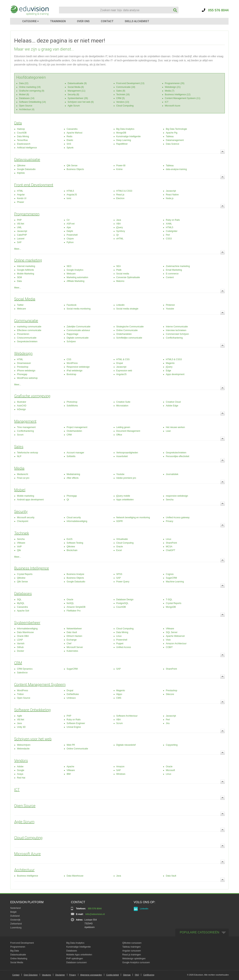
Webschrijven (24, 745)
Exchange (72, 640)
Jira (168, 723)
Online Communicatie (127, 330)
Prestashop (23, 367)
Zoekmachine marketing (178, 266)
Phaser (21, 202)
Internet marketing (26, 266)
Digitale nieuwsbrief (126, 745)
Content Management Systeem (40, 685)
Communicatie (26, 321)
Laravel (21, 239)
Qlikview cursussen (132, 943)
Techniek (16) (123, 95)
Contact (16, 975)
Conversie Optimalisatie (128, 277)
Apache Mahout (75, 133)
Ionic (69, 198)
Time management (26, 427)
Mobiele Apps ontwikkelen (79, 955)
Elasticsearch (24, 144)
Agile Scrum (74, 106)
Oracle (120, 547)
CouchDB (22, 133)
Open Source (26, 106)
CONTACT (107, 21)
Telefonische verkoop (28, 453)
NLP (19, 456)
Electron (120, 198)
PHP (19, 220)
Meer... (18, 249)
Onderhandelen (124, 334)
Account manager (75, 453)
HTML (20, 191)
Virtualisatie (122, 539)
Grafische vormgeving (32, 396)
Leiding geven (123, 427)
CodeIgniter (172, 231)
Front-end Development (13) (130, 83)
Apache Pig (172, 133)
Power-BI (121, 166)
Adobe (20, 767)
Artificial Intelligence (27, 148)
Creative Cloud (173, 402)
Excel (119, 550)
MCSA (169, 547)
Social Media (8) (76, 87)
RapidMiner (122, 144)
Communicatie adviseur (78, 330)
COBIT (169, 647)
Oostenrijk (15, 920)
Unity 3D (21, 727)
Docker (21, 651)
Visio (168, 640)
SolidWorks (72, 406)
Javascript (171, 191)
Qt (118, 235)
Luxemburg (16, 928)
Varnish (21, 644)
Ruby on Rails (173, 220)
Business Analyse (75, 574)
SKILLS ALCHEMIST (137, 21)
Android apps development (30, 500)
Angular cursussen (132, 951)
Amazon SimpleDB (76, 607)
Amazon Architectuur (176, 644)
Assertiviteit (122, 456)
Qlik (19, 550)
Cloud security (74, 517)
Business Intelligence (32, 568)
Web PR (71, 745)
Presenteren (23, 334)
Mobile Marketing (25, 274)
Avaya (20, 774)
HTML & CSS (123, 359)
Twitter (20, 305)
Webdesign (23, 353)
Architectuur (24, 870)
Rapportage (73, 334)
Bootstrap (71, 374)
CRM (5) (121, 98)
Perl (168, 235)
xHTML (120, 239)
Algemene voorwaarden (91, 975)
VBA (119, 224)
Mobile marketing (25, 496)
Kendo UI (22, 198)
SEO (69, 266)
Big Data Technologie (176, 129)
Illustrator (22, 402)
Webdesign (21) (173, 87)
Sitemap (127, 975)
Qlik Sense (72, 166)
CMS (119, 698)
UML (19, 227)
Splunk (70, 148)
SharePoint (171, 543)
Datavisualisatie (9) (77, 83)
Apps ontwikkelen (125, 500)
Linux (169, 539)
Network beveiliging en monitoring (133, 517)
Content (170, 277)
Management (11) (76, 91)
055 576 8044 (215, 10)
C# (68, 220)
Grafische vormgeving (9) (32, 91)
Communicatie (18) (126, 87)
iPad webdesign (75, 371)
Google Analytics (75, 270)
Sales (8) (121, 91)
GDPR (120, 521)
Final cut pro (23, 478)
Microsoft (170, 770)
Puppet (120, 644)
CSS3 (169, 239)
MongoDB (121, 133)
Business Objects (75, 169)
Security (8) (73, 95)
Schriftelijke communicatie (129, 338)
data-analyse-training (176, 169)
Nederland (15, 908)
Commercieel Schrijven (177, 334)
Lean (168, 431)
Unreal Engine (74, 727)
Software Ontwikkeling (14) (32, 102)
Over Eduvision (31, 975)
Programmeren (27, 214)
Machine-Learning (175, 582)
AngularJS (72, 195)
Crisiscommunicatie (27, 338)
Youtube (170, 309)
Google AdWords (25, 270)
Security (21, 512)
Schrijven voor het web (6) (81, 102)
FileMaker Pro (74, 611)
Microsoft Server (75, 647)
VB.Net (21, 224)
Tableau (170, 136)
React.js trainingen (132, 955)
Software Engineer (76, 723)
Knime (119, 169)
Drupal (120, 363)
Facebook (72, 305)
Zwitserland (16, 924)
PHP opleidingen (75, 959)
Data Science (172, 144)
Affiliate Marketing (76, 281)
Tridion (20, 694)
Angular (21, 195)
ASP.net (71, 224)
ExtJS (70, 539)
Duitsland (15, 916)
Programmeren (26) (175, 83)
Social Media (25, 299)
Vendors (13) (123, 102)
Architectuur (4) (27, 109)
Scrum (20, 435)
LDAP (20, 640)
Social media (123, 274)
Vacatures (47, 975)
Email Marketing (174, 270)
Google (21, 770)
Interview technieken (176, 330)
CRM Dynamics (25, 669)
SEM (19, 277)
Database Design (125, 600)
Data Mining (23, 136)
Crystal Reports (25, 574)
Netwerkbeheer (74, 629)
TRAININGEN (58, 21)
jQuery (120, 227)
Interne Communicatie (177, 327)
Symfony (121, 231)
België (13, 912)
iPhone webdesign (26, 371)
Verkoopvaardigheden (127, 453)
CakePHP (22, 235)
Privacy (169, 521)
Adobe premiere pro (126, 478)
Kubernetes (72, 651)
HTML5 (70, 191)
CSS (69, 359)
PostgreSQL (122, 603)
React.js (120, 195)
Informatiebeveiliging (77, 521)
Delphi (70, 231)
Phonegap (22, 374)
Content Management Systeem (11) (183, 98)
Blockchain (72, 550)
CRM (69, 435)
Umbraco (71, 698)
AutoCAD (22, 406)
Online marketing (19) (30, 87)
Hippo (119, 694)
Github (20, 647)
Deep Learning (124, 140)
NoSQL (70, 603)
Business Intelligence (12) (178, 95)
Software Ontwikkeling (32, 710)
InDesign (21, 409)
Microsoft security (26, 517)
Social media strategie (127, 309)
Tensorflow (22, 140)
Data (18, 123)
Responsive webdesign (78, 367)
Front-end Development (34, 185)
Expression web (124, 371)
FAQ (137, 975)
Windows (121, 774)
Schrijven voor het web (33, 739)
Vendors (21, 761)
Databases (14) (27, 98)
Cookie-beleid (112, 975)
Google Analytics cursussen (136, 962)
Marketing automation (77, 277)
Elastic (70, 140)
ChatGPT (170, 550)
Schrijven (71, 342)
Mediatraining (73, 474)
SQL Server (172, 632)
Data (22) (24, 83)
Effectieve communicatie (29, 330)
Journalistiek (172, 474)
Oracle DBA (23, 636)
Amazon (120, 767)
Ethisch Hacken (74, 636)
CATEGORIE (31, 21)
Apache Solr (23, 611)
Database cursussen (76, 962)
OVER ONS (83, 21)
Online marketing (28, 260)
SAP (19, 242)
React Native (172, 195)
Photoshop (72, 402)
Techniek (22, 533)
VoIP (19, 547)
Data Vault (72, 632)
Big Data (15, 951)
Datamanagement (175, 140)
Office (119, 435)
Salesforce (22, 673)
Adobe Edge (172, 406)
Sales (19, 447)
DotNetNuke (73, 694)
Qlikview (21, 166)
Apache (70, 767)
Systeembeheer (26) (78, 98)
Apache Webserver (175, 636)
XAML (169, 224)
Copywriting (172, 745)
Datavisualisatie (27, 160)
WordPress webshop (27, 378)
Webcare (71, 274)
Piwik (119, 270)
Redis (70, 136)
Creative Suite (123, 402)
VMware (21, 543)
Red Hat (21, 778)
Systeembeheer (27, 623)
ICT (167, 102)
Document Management (128, 431)
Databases (23, 594)
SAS (69, 144)
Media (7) (170, 91)
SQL (19, 600)
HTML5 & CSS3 (124, 191)
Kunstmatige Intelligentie (129, 136)
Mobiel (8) (24, 95)
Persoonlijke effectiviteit (177, 456)
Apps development (175, 374)
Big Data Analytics (125, 129)
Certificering (149, 975)
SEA (119, 266)
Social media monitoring (79, 309)
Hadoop (21, 129)
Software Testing (75, 543)
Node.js (170, 198)
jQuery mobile (123, 496)
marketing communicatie (29, 327)
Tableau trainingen (131, 947)
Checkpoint (23, 521)
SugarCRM (171, 578)
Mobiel (20, 490)
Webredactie (23, 749)
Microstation (122, 406)
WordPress (72, 363)
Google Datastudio (26, 169)
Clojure (70, 239)
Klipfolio (21, 173)
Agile (20, 716)
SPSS (119, 574)
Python (70, 242)
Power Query (123, 582)
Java (119, 220)
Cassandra (72, 129)
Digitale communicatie (78, 338)
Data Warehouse (25, 632)
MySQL (21, 603)
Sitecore (170, 694)
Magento (170, 363)
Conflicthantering (174, 338)
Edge (168, 371)
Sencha (170, 500)
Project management (77, 427)
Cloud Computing (125, 106)
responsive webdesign (177, 496)
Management (25, 421)
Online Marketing (19, 959)
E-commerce (172, 274)
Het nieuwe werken (175, 427)
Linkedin (121, 305)
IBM (69, 774)
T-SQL (169, 600)
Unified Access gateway (178, 517)
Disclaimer (60, 975)
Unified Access (124, 647)
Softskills (71, 456)
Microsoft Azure (173, 106)
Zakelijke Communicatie (79, 327)
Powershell (72, 235)
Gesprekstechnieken (27, 342)
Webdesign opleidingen (134, 959)
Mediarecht (22, 474)
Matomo (120, 281)
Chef (69, 644)
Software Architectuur (127, 716)
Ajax (69, 227)
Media (19, 468)
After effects (73, 478)
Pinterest (170, 305)
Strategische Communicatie (130, 327)
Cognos (170, 574)
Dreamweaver (24, 363)
